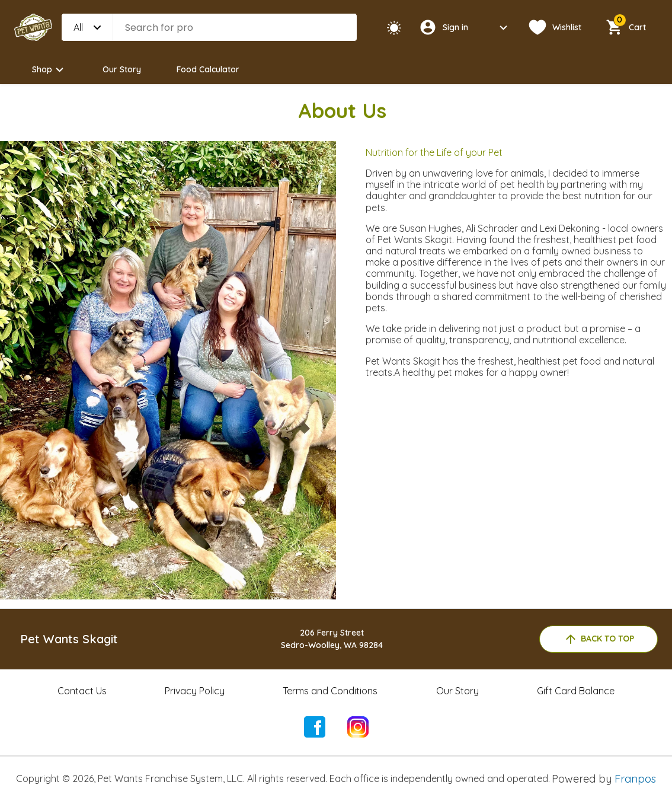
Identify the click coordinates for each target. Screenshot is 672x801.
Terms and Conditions (330, 691)
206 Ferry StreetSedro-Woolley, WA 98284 (332, 639)
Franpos (635, 779)
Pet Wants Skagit (69, 639)
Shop (49, 70)
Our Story (122, 69)
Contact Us (82, 691)
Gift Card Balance (576, 691)
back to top (599, 639)
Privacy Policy (195, 691)
